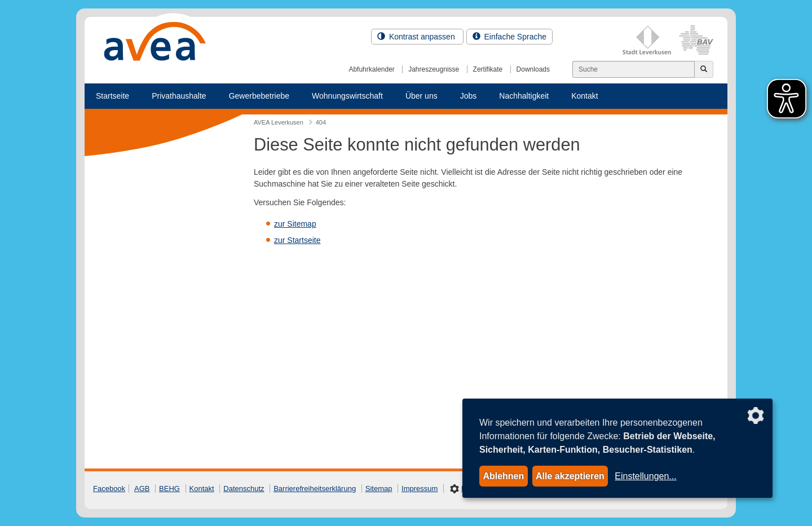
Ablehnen (503, 476)
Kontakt (584, 96)
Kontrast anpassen (417, 37)
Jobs (469, 96)
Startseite (112, 96)
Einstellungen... (645, 476)
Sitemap (379, 489)
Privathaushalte (179, 96)
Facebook (109, 489)
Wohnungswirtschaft (347, 96)
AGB (142, 489)
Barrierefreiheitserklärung (315, 489)
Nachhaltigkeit (524, 96)
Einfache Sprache (509, 37)
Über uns (422, 96)
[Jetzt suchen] (704, 69)
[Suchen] (634, 69)
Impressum (420, 489)
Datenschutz (244, 489)
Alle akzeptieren (570, 476)
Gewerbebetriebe (259, 96)
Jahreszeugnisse (434, 69)
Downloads (533, 69)
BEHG (169, 489)
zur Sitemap (295, 224)
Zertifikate (488, 69)
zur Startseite (297, 240)
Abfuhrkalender (371, 69)
